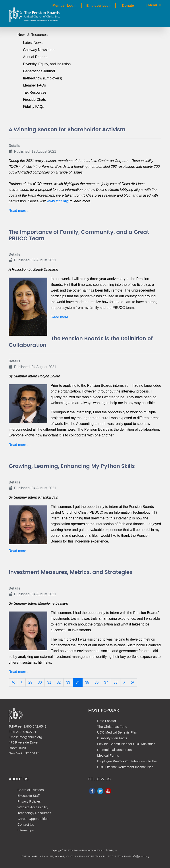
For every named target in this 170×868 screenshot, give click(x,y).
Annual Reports (35, 57)
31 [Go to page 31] (49, 682)
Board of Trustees (31, 790)
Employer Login (99, 5)
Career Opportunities (33, 819)
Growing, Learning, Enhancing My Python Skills (72, 466)
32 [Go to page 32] (59, 682)
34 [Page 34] (78, 682)
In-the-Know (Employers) (43, 78)
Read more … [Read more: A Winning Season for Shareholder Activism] (20, 211)
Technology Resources (34, 813)
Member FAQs (34, 85)
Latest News (33, 43)
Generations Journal (39, 71)
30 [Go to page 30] (40, 682)
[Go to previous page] (22, 683)
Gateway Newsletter (39, 50)
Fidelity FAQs (34, 107)
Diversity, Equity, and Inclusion (47, 64)
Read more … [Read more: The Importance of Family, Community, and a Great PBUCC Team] (62, 317)
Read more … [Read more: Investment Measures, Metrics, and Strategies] (20, 672)
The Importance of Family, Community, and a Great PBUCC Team (79, 235)
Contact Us (26, 824)
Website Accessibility (33, 807)
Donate (128, 5)
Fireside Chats (34, 100)
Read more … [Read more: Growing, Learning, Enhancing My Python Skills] (20, 551)
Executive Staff (29, 796)
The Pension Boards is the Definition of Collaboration (81, 342)
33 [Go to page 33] (68, 682)
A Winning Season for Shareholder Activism (67, 129)
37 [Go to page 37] (106, 682)
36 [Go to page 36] (97, 682)
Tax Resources (35, 92)
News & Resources (33, 35)
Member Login (64, 5)
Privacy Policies (29, 801)
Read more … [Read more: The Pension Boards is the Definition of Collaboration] (20, 445)
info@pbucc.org (140, 856)
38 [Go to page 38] (116, 682)
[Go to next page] (124, 683)
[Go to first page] (13, 683)
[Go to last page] (133, 683)
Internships (26, 830)
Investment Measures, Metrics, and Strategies (71, 572)
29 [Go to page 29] (30, 682)
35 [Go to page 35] (87, 682)
